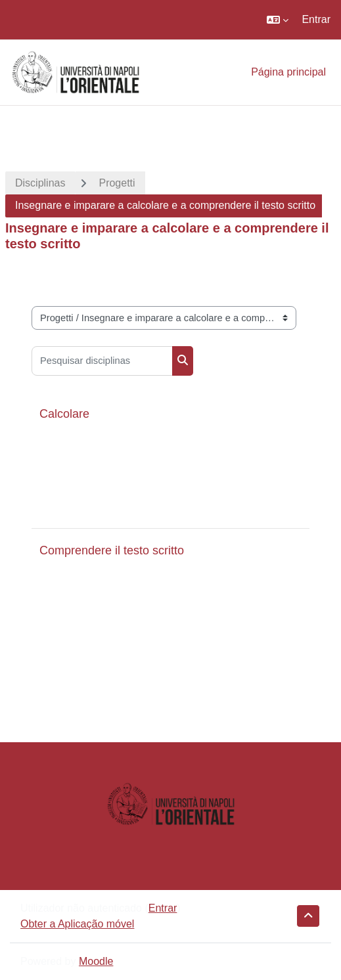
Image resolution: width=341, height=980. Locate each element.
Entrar (316, 19)
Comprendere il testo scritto (112, 550)
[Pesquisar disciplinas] (102, 361)
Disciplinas (40, 183)
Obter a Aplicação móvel (77, 924)
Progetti (117, 183)
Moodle (96, 961)
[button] (278, 20)
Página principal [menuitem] (288, 72)
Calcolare (64, 414)
